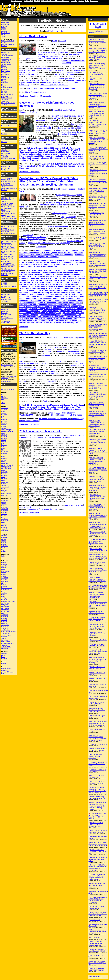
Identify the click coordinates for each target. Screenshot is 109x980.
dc (2, 583)
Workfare (4, 142)
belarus (4, 416)
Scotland (4, 46)
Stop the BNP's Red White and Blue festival (9, 217)
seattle (4, 638)
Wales (3, 34)
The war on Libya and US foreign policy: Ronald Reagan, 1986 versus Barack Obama (98, 877)
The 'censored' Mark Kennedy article (69, 307)
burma (3, 539)
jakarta (4, 542)
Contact (81, 1)
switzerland (5, 487)
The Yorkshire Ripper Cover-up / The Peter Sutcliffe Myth (96, 214)
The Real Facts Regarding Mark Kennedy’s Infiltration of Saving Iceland (50, 273)
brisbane (4, 537)
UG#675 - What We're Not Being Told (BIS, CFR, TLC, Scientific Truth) (98, 301)
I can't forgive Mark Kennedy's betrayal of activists (41, 309)
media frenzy (28, 235)
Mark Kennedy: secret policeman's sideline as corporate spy (45, 305)
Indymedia (63, 110)
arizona (4, 563)
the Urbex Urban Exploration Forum (64, 79)
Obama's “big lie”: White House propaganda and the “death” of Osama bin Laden (98, 844)
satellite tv (5, 398)
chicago (4, 576)
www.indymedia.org (8, 389)
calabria (4, 425)
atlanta (4, 568)
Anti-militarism (64, 338)
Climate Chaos (6, 64)
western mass (6, 647)
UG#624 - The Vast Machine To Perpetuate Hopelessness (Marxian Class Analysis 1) (96, 405)
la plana (4, 445)
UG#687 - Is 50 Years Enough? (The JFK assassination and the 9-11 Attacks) (97, 246)
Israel (3, 657)
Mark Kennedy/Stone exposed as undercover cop (50, 266)
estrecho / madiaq (7, 431)
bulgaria (4, 423)
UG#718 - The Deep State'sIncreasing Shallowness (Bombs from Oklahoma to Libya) (97, 105)
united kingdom (6, 494)
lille (2, 450)
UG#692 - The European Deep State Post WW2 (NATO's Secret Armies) (98, 190)
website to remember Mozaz (73, 61)
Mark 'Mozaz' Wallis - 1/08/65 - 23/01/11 (41, 81)
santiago (4, 524)
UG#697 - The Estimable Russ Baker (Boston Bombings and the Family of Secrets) (98, 172)
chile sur (4, 507)
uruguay (4, 527)
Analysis (54, 338)
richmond (4, 622)
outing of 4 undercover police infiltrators (66, 116)
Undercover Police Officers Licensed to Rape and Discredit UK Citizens (97, 318)
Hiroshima (56, 347)
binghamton (5, 571)
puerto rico (5, 519)
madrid (4, 455)
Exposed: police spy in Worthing (58, 276)
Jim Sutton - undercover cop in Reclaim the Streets (52, 279)
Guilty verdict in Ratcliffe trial (63, 265)
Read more (24, 327)
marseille (4, 458)
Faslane (4, 250)
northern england (7, 465)
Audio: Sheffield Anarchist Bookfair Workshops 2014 (98, 238)
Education (5, 69)
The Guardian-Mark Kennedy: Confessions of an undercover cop (51, 271)
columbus (5, 581)
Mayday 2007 (6, 231)
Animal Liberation (7, 56)
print (3, 394)
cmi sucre (5, 510)
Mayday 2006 (6, 261)
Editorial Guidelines (48, 1)
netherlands (5, 463)
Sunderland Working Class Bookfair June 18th (97, 798)
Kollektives (5, 20)
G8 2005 (4, 285)
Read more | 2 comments (29, 513)
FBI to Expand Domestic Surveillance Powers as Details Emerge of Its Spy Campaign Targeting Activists (97, 806)
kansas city (5, 590)
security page (6, 381)
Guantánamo (6, 183)
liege (3, 447)
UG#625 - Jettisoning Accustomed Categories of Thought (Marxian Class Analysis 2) (97, 414)
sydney (4, 551)
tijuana (4, 526)
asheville (4, 566)
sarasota (4, 637)
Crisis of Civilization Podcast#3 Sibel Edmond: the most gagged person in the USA (97, 344)
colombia (4, 512)
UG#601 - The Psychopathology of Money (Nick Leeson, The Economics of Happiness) (98, 525)
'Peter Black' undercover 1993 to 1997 (57, 278)
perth (3, 547)
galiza (3, 433)
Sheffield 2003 (76, 415)
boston (4, 573)
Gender (4, 76)
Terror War (5, 101)
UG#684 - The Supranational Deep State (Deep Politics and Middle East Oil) (97, 255)
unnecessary (75, 353)
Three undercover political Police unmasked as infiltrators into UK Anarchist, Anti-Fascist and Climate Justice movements (51, 261)
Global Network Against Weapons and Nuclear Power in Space (57, 405)
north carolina (6, 610)
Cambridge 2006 (68, 413)
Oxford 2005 (63, 415)
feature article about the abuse (73, 132)
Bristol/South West (7, 41)
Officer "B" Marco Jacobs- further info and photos (41, 291)
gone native (25, 207)
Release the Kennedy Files (50, 313)
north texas (5, 611)
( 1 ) (51, 415)
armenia (4, 410)
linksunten (5, 452)
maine (3, 595)
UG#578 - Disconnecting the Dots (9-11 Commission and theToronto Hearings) (98, 587)
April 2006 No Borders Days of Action (9, 242)
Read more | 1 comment (29, 425)
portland (4, 620)
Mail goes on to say (68, 217)
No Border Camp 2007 (9, 233)
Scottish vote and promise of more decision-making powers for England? (98, 198)
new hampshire (6, 603)
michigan (4, 598)
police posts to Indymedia (46, 120)
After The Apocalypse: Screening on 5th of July (97, 782)
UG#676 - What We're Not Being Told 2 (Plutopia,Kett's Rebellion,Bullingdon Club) (98, 294)
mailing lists (5, 670)
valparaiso (5, 529)
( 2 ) (55, 415)
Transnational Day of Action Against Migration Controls (8, 271)
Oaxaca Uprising (7, 263)
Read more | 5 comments (29, 172)
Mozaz (30, 88)
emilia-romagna (7, 430)
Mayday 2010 (6, 168)
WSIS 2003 (5, 323)
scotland (4, 484)
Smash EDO (6, 211)
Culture (4, 66)
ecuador (4, 514)
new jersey (5, 605)
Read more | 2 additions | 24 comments (35, 96)
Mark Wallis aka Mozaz (51, 83)
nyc (3, 613)
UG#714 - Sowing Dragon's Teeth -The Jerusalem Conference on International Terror (97, 123)
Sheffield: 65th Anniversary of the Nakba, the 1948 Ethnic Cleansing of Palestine (98, 368)
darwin (4, 541)
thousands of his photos (53, 70)
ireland (4, 440)
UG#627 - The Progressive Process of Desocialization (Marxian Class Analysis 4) (97, 423)
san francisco (6, 630)
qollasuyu (4, 521)
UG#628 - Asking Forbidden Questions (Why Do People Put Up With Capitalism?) (97, 395)
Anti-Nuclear (5, 57)
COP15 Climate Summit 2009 (7, 179)
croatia (4, 426)
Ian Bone (70, 75)
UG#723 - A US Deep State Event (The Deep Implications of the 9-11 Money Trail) (97, 86)
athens (4, 411)
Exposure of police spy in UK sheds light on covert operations (52, 289)
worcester (5, 648)
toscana (4, 490)
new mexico (5, 606)
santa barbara (6, 633)
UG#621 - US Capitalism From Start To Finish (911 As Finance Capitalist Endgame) (98, 432)
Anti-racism (5, 61)
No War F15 (5, 316)
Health (4, 79)
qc (2, 549)
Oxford (4, 29)
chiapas (4, 504)
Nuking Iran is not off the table (32, 407)
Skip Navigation (17, 1)
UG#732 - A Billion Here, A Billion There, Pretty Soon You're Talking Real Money (98, 50)
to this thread (41, 247)
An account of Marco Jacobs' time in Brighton (57, 284)
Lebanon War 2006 (8, 256)
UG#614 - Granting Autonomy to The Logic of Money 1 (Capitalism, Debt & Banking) (98, 451)
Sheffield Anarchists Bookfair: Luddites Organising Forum (96, 824)
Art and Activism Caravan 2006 (7, 245)
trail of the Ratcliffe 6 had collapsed (54, 205)
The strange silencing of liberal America (97, 771)
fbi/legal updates (7, 669)
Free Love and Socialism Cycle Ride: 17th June (98, 831)
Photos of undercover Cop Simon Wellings (47, 270)
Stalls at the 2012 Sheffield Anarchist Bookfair (98, 550)
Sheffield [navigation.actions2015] (10, 115)
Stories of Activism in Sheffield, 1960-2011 (96, 703)
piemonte (4, 472)
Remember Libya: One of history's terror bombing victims (98, 859)
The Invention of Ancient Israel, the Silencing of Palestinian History (97, 619)
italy (3, 443)
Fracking (4, 73)
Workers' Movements (53, 437)
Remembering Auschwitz (99, 640)
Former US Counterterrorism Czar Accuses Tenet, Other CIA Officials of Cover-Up (97, 738)
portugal (4, 475)
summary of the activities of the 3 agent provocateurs (49, 243)
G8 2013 (4, 134)
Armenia (4, 653)
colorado (4, 579)
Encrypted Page (7, 350)
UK (60, 361)
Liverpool (4, 26)
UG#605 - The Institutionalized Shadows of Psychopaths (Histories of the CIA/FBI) (98, 516)
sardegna (4, 482)
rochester (4, 623)
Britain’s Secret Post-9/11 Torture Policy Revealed (98, 750)
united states (6, 642)
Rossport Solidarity (8, 266)
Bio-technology (6, 62)
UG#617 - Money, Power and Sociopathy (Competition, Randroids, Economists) (98, 442)
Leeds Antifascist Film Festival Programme (97, 668)
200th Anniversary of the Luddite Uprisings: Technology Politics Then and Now (97, 816)
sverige (4, 485)
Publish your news (98, 25)
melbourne (5, 546)
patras (3, 470)
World (22, 191)
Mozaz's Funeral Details (44, 88)
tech (3, 674)
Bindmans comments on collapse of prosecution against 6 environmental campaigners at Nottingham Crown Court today (52, 252)
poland (4, 473)
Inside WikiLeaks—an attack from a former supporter (97, 885)
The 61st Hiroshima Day (35, 333)
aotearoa (4, 536)
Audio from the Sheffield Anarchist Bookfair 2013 (97, 351)
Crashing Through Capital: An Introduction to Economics (97, 634)
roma (3, 477)
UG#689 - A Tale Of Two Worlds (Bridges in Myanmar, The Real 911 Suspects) (97, 223)
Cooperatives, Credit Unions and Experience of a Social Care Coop (98, 652)
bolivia (3, 502)
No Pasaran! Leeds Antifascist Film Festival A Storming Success (97, 626)
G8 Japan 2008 (6, 208)
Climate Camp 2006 (8, 248)
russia (3, 480)
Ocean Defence (7, 88)
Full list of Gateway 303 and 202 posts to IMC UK (48, 148)
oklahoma (5, 615)
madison (4, 593)
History (55, 41)
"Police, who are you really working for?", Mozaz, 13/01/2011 (98, 932)
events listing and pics (74, 505)
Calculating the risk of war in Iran (61, 407)
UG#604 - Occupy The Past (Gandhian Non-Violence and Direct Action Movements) (97, 507)
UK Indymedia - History (56, 31)
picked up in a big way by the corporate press (64, 203)
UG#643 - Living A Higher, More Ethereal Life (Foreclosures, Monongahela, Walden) (98, 327)
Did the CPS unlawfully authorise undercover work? (52, 293)
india (3, 556)
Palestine (4, 91)
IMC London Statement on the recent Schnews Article (42, 158)
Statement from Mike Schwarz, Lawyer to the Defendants (52, 256)
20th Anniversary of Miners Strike (41, 431)
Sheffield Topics (7, 49)
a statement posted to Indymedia (69, 195)
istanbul (4, 441)
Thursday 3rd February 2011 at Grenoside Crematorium (58, 56)
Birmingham (5, 23)
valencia (4, 495)
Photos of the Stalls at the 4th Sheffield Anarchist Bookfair (98, 376)
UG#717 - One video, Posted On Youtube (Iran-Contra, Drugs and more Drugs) (97, 114)
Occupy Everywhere (8, 158)
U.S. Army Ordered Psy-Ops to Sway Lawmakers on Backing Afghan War (98, 914)
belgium (4, 418)
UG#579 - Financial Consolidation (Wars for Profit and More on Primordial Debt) (96, 595)
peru (3, 517)
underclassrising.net (45, 68)
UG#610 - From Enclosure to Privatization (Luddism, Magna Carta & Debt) (97, 497)
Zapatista (4, 104)
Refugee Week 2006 (8, 265)
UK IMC (37, 1)
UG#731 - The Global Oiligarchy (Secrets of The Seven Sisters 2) (97, 58)
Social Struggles (36, 437)
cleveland (4, 578)
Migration (4, 86)
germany (4, 435)
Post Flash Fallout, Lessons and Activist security (50, 306)
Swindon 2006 (54, 413)
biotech (4, 664)
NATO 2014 (5, 126)
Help (87, 1)
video (3, 399)
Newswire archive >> (96, 977)
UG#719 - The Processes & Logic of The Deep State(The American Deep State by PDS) (98, 96)
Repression (24, 112)
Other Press (5, 89)
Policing (72, 110)
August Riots (6, 153)
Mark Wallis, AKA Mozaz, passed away (53, 53)
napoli (3, 462)
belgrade (4, 420)
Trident (34, 369)
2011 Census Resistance (6, 151)
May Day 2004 (6, 300)
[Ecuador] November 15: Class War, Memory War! (98, 157)
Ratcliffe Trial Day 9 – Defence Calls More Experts (57, 323)
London (4, 28)
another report (25, 507)
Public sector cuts (7, 94)
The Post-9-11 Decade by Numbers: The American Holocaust (98, 764)
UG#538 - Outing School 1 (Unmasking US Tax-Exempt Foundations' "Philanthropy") (98, 900)
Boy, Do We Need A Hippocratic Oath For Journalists (96, 756)
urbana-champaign (8, 643)
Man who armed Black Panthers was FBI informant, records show (98, 534)
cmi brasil (4, 509)
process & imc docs (8, 672)
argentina (4, 500)
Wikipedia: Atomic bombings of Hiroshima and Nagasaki (58, 409)
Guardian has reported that (58, 227)
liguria (3, 448)
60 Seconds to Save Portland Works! (96, 907)
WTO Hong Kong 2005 (9, 286)
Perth (45, 401)
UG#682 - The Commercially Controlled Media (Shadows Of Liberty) (98, 263)
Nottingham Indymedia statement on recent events (62, 156)
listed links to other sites (29, 75)
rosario (4, 522)
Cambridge (5, 24)
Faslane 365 (56, 373)
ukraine (4, 492)
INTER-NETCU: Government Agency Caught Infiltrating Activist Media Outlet (50, 151)
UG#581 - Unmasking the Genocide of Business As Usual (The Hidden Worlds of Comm (98, 604)
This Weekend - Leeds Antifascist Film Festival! (97, 645)
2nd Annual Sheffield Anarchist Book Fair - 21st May (97, 852)
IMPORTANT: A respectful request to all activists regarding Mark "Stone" (53, 310)
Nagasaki (47, 351)
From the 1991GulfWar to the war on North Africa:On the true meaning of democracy (98, 868)
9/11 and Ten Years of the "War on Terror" (98, 697)
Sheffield (63, 41)
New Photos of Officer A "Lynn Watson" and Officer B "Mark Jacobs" (50, 281)
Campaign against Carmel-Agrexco (7, 204)
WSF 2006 (5, 275)
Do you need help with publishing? (96, 32)
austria (4, 413)
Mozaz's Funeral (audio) (66, 88)
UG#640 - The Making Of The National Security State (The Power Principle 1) (98, 335)
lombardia (5, 453)
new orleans (5, 608)
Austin (3, 569)
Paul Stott (59, 75)
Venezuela (5, 301)
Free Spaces (6, 74)
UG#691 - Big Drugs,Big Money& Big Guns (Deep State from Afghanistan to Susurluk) (97, 206)
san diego (5, 628)
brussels (4, 421)
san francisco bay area (9, 632)
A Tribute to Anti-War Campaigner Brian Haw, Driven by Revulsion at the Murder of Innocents (97, 790)
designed (46, 355)
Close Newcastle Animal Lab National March (97, 563)
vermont (4, 645)
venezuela (5, 531)
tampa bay (5, 640)
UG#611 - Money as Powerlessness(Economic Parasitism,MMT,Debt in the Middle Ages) (98, 488)
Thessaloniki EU (7, 321)
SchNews (58, 118)
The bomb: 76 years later (99, 744)
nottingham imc (6, 467)
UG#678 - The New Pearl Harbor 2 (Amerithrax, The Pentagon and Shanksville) (98, 286)
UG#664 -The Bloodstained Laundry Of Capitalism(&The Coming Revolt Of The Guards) (97, 310)
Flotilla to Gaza (6, 167)
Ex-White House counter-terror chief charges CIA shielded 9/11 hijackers (98, 723)
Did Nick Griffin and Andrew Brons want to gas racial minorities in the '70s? (98, 556)
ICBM (81, 363)
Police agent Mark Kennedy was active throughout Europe (95, 943)
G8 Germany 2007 (8, 230)
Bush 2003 (5, 309)
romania (4, 479)
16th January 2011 (59, 213)
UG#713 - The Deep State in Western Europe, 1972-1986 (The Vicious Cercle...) (98, 132)
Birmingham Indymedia (67, 134)
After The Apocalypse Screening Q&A (96, 776)
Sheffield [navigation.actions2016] (10, 109)
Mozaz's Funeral (96, 938)
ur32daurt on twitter (27, 70)
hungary (4, 438)
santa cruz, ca (6, 635)
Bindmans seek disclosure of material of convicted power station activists (51, 254)
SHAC (3, 210)
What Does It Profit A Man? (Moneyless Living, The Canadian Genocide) (97, 231)
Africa (3, 403)
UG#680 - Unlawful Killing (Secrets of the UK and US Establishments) (98, 271)
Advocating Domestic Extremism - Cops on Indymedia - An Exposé (50, 149)
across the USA (50, 381)
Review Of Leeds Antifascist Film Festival (96, 612)
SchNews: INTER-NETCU (50, 164)
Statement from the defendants (51, 317)
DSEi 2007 (5, 228)
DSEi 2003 (5, 311)
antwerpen (5, 408)
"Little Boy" (42, 345)
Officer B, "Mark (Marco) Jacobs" (32, 239)
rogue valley (5, 625)
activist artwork (95, 920)
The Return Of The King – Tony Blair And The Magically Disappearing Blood (98, 542)
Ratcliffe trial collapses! (50, 315)
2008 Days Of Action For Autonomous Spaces (8, 200)
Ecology (4, 67)
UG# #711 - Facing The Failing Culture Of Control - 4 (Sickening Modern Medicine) (98, 150)
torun (3, 489)
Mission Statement (63, 1)
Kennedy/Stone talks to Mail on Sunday (43, 299)
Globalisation (71, 435)
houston (4, 586)
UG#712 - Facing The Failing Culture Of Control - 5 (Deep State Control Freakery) (98, 140)
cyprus (4, 428)
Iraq (3, 84)
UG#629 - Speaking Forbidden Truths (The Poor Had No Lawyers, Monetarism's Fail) (98, 386)
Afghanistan (5, 52)
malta (3, 457)
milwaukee (5, 600)
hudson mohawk (7, 588)
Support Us (94, 1)
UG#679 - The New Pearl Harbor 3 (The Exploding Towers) (98, 279)
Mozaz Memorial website (36, 92)
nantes (4, 460)
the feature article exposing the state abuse (49, 144)
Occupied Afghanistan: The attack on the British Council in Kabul (97, 710)
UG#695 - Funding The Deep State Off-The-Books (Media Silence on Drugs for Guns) (98, 182)
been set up (67, 63)
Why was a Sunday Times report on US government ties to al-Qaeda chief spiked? (98, 359)
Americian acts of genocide (68, 351)
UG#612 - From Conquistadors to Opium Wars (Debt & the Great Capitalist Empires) (97, 479)
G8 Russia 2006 (7, 255)
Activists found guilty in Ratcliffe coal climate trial (56, 319)
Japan (65, 347)
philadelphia (5, 616)
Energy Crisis (6, 71)
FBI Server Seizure (8, 298)
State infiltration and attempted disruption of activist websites (48, 153)
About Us (74, 1)
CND (21, 361)
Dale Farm (5, 155)
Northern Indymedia (8, 44)
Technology (5, 99)
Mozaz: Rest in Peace (33, 36)
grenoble (4, 436)
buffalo (4, 574)
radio (3, 396)
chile (3, 505)
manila (4, 544)
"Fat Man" (48, 349)
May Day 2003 (6, 315)
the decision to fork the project (44, 140)
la (2, 591)
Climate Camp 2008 (8, 206)
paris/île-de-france (7, 468)
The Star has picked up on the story (54, 85)
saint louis (5, 627)
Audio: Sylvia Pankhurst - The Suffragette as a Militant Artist (98, 164)
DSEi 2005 (5, 283)
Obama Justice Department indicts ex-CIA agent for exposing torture (97, 579)
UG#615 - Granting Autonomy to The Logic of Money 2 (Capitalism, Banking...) (97, 460)
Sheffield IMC (28, 1)
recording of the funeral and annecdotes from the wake (41, 59)
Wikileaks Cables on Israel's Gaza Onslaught (97, 970)
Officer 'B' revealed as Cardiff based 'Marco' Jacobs (60, 303)
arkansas (4, 564)
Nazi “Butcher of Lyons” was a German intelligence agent (97, 963)
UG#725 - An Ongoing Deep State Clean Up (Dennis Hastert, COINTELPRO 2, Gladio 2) (97, 66)
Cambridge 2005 (26, 415)
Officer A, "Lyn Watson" (36, 237)
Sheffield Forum (74, 81)
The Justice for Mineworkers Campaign (42, 509)
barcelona (5, 415)
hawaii (3, 584)
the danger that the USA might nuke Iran (55, 419)
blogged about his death (69, 73)
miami (3, 596)
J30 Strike (5, 157)
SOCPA (4, 268)
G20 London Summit (8, 181)
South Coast (5, 33)
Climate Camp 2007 (8, 226)
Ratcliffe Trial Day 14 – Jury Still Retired (36, 321)
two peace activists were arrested (42, 371)
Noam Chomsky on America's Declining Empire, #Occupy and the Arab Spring (98, 571)
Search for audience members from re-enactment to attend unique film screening (98, 660)
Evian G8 (4, 313)
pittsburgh (5, 618)
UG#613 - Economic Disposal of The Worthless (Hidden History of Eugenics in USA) (98, 470)
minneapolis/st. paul (8, 601)
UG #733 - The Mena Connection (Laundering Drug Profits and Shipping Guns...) (97, 42)
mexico (4, 516)
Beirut (3, 655)
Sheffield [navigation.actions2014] (10, 122)
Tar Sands (5, 170)
